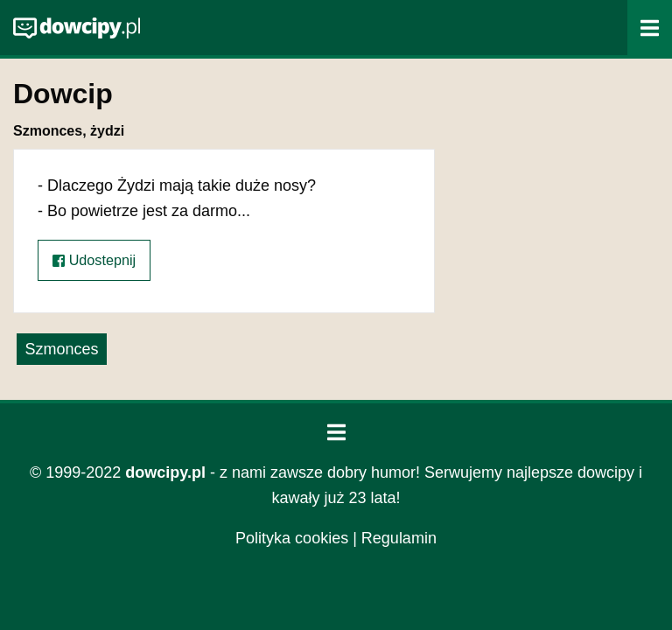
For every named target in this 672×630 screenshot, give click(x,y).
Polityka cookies (292, 538)
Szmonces (61, 349)
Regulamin (399, 538)
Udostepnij (94, 260)
